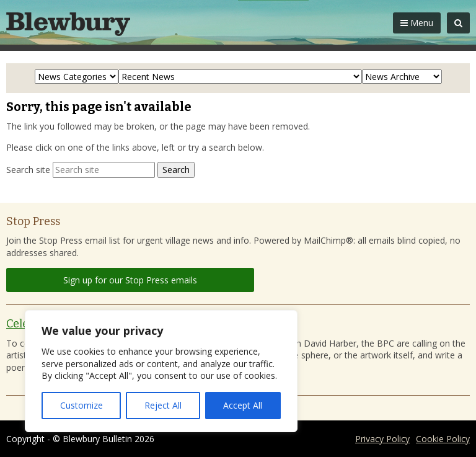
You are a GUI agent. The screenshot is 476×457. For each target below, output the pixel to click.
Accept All (243, 405)
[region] (161, 371)
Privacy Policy (382, 439)
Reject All (163, 405)
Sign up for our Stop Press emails (130, 280)
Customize (82, 405)
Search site (28, 170)
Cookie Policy (443, 439)
